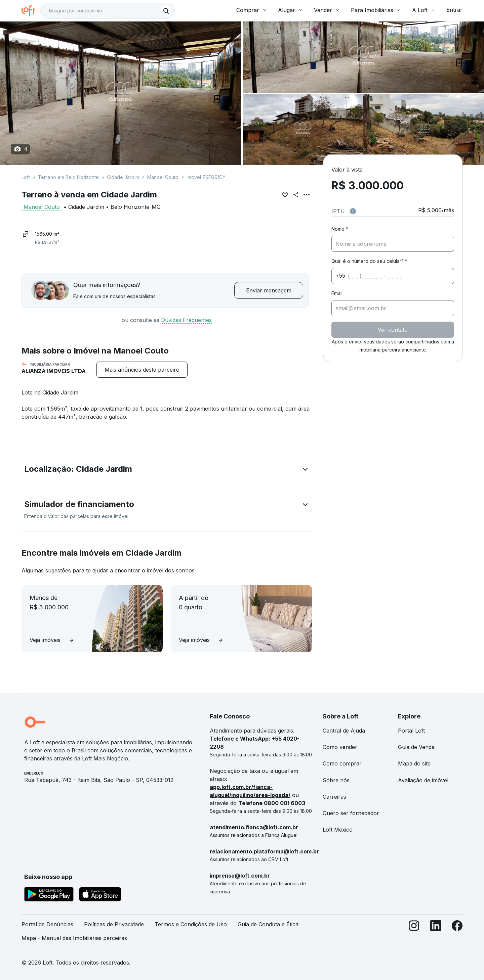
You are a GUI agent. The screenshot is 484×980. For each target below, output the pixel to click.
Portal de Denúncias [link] (47, 924)
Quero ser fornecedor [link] (351, 813)
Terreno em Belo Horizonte (68, 177)
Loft (26, 177)
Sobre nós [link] (336, 780)
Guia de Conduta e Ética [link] (268, 924)
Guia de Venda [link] (416, 747)
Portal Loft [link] (411, 731)
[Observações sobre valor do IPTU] (353, 211)
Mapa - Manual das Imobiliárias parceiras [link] (74, 938)
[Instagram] (414, 934)
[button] (167, 470)
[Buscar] (166, 11)
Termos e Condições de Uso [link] (191, 924)
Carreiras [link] (334, 797)
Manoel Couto (163, 177)
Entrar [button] (454, 10)
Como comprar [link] (342, 763)
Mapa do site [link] (414, 763)
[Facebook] (457, 934)
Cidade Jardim (123, 177)
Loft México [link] (338, 830)
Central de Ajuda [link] (344, 731)
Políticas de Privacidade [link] (114, 924)
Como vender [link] (340, 747)
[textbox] (108, 11)
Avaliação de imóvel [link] (423, 780)
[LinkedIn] (436, 934)
